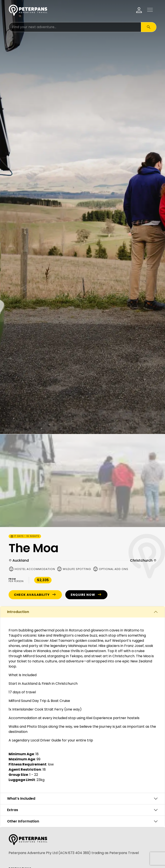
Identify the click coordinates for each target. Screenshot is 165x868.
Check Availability (35, 595)
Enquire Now (86, 595)
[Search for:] (75, 27)
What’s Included (21, 798)
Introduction (18, 612)
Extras (13, 810)
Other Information (23, 821)
